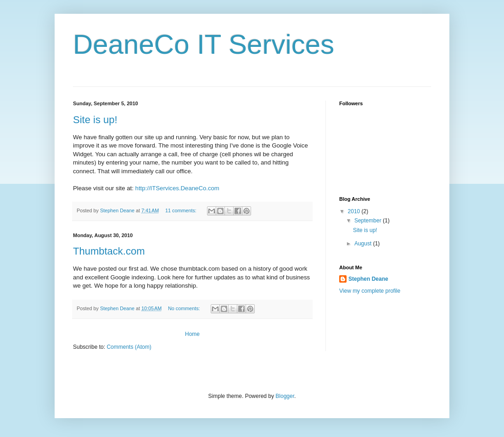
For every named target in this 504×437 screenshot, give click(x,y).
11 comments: (182, 210)
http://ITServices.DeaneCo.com (177, 188)
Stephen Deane (368, 279)
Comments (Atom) (129, 347)
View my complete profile (370, 291)
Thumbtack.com (109, 251)
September (369, 221)
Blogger (285, 396)
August (364, 244)
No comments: (185, 308)
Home (192, 334)
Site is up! (95, 120)
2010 (355, 211)
